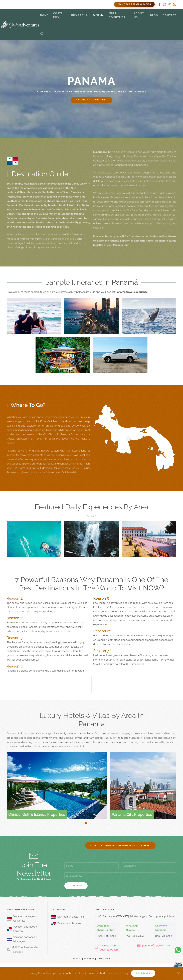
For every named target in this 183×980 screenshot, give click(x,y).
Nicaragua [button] (79, 15)
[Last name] (149, 866)
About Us (139, 15)
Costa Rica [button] (58, 15)
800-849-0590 (164, 936)
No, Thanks (143, 973)
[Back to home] (20, 24)
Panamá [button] (98, 15)
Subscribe (76, 886)
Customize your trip (91, 100)
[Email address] (120, 876)
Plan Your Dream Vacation (134, 4)
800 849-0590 (50, 4)
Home (44, 15)
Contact (170, 15)
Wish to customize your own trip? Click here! (120, 846)
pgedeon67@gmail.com (156, 945)
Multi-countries (117, 15)
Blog (154, 15)
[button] (42, 34)
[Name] (92, 866)
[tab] (86, 823)
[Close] (178, 973)
